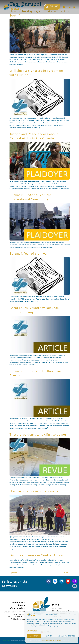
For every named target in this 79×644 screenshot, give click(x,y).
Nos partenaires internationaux (34, 491)
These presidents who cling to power (38, 434)
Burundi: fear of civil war (29, 253)
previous (13, 573)
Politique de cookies (47, 640)
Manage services (33, 631)
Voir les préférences (66, 636)
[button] (75, 615)
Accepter (34, 636)
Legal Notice (57, 608)
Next (67, 573)
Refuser (49, 636)
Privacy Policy (57, 640)
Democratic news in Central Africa (36, 555)
